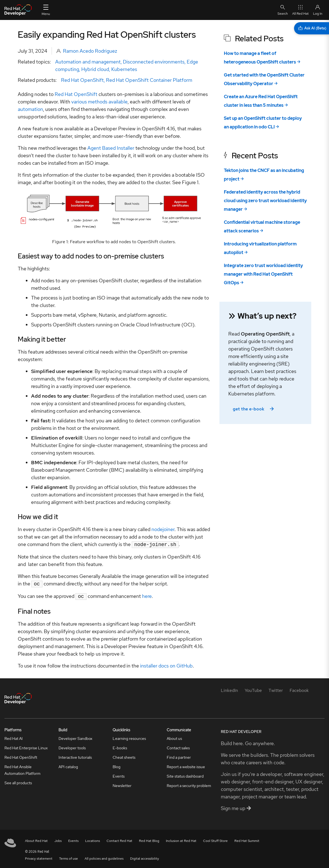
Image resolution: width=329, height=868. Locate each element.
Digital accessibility (145, 857)
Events (119, 775)
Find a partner (179, 756)
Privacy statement (39, 857)
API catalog (68, 765)
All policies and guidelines (104, 857)
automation (30, 109)
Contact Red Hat (119, 839)
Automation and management (88, 62)
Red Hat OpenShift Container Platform (149, 80)
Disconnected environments (154, 62)
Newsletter (122, 784)
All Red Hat (300, 10)
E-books (120, 746)
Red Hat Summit (247, 839)
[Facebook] (299, 689)
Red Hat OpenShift (82, 80)
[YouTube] (253, 689)
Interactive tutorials (75, 756)
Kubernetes (124, 69)
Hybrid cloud (95, 69)
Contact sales (178, 746)
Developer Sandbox (75, 737)
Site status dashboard (185, 775)
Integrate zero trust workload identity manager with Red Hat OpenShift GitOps (263, 274)
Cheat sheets (124, 756)
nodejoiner (163, 529)
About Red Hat (36, 839)
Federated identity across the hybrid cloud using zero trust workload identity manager (265, 201)
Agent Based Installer (111, 148)
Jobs (58, 839)
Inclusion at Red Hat (181, 839)
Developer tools (72, 746)
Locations (93, 839)
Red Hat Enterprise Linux (26, 746)
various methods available (99, 102)
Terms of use (69, 857)
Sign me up (236, 807)
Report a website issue (186, 765)
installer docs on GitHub (166, 664)
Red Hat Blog (149, 839)
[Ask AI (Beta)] (312, 28)
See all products (18, 781)
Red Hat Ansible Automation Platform (22, 768)
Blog (117, 765)
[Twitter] (276, 689)
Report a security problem (189, 784)
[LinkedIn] (229, 689)
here (147, 595)
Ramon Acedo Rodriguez (90, 51)
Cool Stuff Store (215, 839)
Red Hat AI (14, 737)
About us (174, 737)
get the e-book (254, 409)
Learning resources (129, 737)
